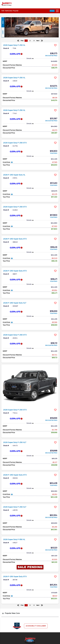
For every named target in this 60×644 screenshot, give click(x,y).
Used (3, 32)
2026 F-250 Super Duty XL (14, 175)
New (3, 22)
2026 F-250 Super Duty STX (15, 239)
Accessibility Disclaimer (36, 626)
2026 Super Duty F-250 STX (15, 143)
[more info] (30, 42)
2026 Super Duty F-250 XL (14, 45)
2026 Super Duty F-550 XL (14, 540)
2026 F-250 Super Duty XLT (15, 303)
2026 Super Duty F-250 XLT (15, 442)
